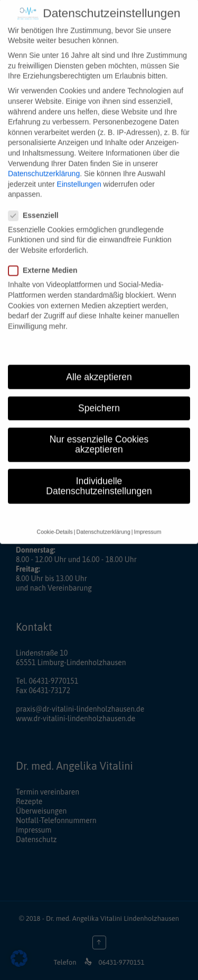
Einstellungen (79, 174)
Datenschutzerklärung (44, 164)
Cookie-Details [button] (55, 522)
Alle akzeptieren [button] (99, 367)
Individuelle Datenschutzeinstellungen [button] (99, 477)
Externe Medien (46, 261)
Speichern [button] (99, 398)
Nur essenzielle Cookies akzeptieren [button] (99, 435)
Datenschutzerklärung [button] (103, 522)
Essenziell (37, 206)
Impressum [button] (147, 522)
